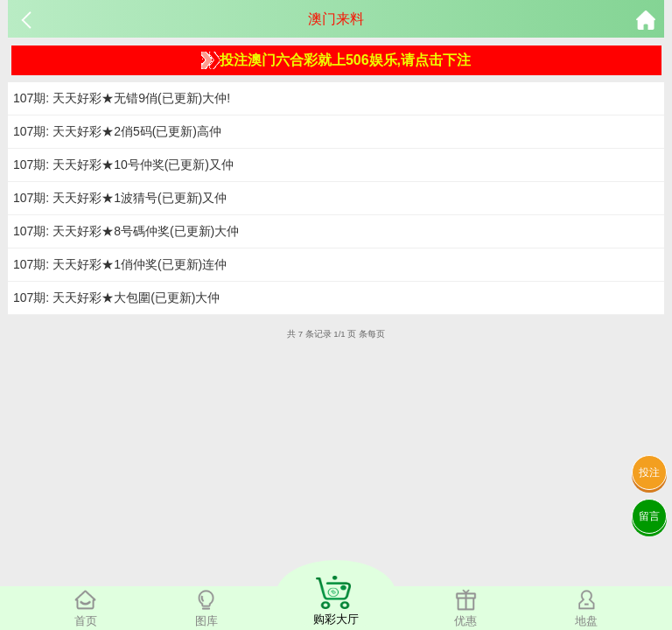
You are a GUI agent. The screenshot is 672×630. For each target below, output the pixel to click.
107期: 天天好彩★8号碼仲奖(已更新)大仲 (126, 231)
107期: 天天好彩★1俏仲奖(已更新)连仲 (120, 264)
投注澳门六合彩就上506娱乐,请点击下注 (336, 60)
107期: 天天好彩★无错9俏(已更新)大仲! (122, 98)
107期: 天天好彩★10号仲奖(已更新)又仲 (123, 164)
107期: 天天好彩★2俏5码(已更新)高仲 (117, 131)
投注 (649, 472)
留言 (649, 516)
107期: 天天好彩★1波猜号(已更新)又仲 (120, 198)
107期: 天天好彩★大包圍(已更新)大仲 (116, 297)
